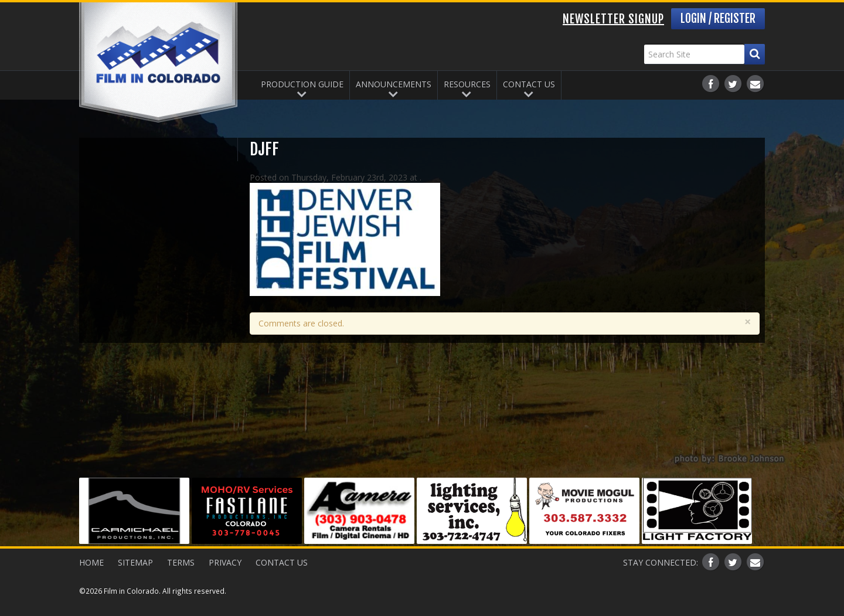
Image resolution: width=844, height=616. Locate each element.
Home (91, 562)
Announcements (394, 84)
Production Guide (302, 84)
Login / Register (718, 18)
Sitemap (135, 562)
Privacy (225, 562)
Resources (467, 84)
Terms (181, 562)
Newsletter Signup (613, 19)
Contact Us (529, 84)
